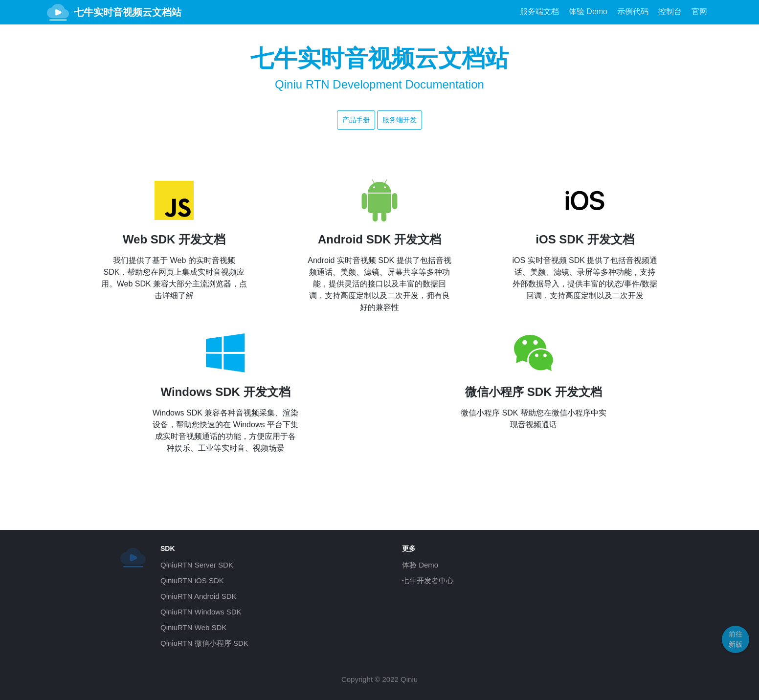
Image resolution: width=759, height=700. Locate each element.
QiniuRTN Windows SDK (201, 612)
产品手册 (356, 120)
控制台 (670, 11)
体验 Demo (588, 11)
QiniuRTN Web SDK (193, 627)
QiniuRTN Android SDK (199, 596)
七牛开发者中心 (428, 580)
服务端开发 (400, 120)
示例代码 (633, 11)
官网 (699, 11)
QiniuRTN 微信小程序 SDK (204, 643)
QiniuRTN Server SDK (197, 565)
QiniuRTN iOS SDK (192, 580)
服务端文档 (539, 11)
